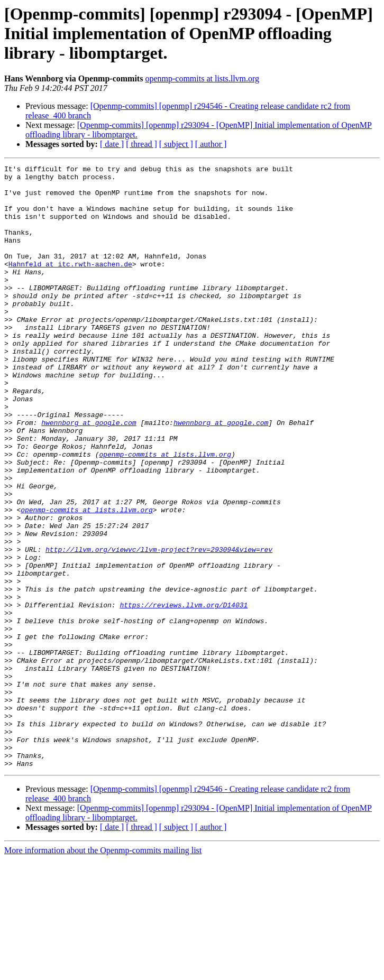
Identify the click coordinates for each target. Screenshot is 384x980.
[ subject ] (176, 144)
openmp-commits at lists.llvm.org (202, 78)
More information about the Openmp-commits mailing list (103, 971)
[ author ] (211, 144)
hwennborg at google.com (89, 475)
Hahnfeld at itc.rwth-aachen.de (70, 284)
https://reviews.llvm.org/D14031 (184, 694)
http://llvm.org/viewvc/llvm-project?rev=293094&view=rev (159, 627)
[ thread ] (141, 144)
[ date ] (112, 144)
